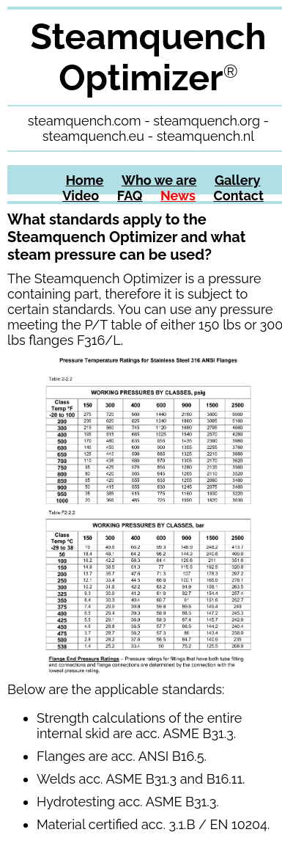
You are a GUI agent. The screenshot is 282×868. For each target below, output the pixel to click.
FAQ (130, 196)
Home (85, 180)
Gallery (237, 180)
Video (81, 196)
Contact (238, 196)
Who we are (159, 180)
